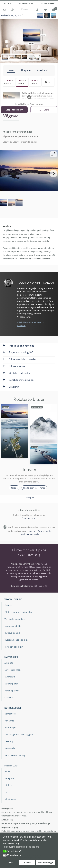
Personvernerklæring (15, 755)
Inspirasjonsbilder (13, 626)
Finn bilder (11, 766)
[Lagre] (44, 110)
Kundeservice (13, 708)
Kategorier (10, 778)
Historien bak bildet (14, 647)
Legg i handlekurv (14, 110)
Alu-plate (9, 663)
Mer (48, 82)
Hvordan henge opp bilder (17, 640)
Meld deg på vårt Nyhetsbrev (24, 564)
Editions (8, 785)
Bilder (7, 3)
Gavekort (9, 697)
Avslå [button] (10, 863)
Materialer (11, 657)
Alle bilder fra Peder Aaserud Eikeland (31, 324)
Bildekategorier (29, 518)
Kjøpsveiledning (12, 633)
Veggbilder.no (13, 599)
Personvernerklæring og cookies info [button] (21, 847)
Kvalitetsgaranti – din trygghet (19, 734)
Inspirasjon (26, 3)
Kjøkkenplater (11, 684)
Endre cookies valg (30, 534)
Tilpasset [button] (27, 863)
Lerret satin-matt (12, 670)
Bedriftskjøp (10, 727)
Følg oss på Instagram (22, 586)
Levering (9, 741)
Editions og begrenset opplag (18, 612)
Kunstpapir (10, 677)
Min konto (9, 720)
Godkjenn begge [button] (45, 863)
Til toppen (29, 497)
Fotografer (48, 3)
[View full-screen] (53, 154)
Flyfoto (18, 15)
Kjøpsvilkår (10, 748)
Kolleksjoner (7, 15)
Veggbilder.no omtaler (15, 619)
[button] (5, 851)
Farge (7, 792)
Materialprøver (12, 691)
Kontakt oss (10, 714)
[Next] (53, 173)
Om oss (8, 605)
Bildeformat (10, 799)
